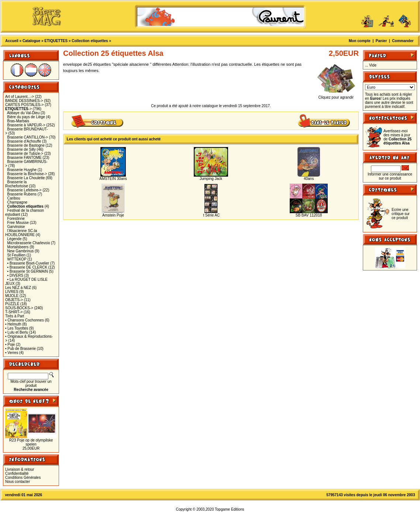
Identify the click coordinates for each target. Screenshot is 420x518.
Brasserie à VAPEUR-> (26, 125)
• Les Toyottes (17, 328)
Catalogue (31, 41)
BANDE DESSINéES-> (24, 101)
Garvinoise (16, 227)
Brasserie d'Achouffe (24, 141)
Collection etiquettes (90, 41)
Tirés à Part (15, 316)
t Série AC (211, 215)
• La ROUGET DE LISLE (27, 280)
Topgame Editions (230, 509)
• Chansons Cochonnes (25, 320)
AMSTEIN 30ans (113, 179)
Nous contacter (18, 482)
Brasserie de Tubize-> (25, 154)
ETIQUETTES (56, 41)
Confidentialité (17, 473)
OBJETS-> (14, 300)
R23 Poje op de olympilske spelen (31, 442)
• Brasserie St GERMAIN (28, 271)
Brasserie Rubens (22, 194)
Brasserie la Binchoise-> (27, 174)
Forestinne (16, 219)
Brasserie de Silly (22, 149)
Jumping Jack (211, 179)
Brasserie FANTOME (25, 158)
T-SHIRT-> (14, 312)
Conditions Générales (23, 478)
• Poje (10, 345)
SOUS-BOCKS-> (19, 308)
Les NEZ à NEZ (18, 288)
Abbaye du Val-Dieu (23, 113)
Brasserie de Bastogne (26, 145)
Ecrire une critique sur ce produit (401, 214)
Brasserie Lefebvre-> (25, 190)
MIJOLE (12, 296)
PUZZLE (12, 304)
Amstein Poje (113, 215)
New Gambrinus (21, 251)
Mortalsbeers (18, 247)
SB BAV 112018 (309, 215)
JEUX (10, 284)
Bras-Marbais (18, 121)
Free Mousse (18, 223)
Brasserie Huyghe (22, 170)
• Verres (12, 353)
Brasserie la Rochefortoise (17, 184)
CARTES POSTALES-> (24, 105)
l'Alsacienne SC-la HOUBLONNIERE (21, 233)
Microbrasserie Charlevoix (29, 243)
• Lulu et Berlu (17, 332)
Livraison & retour (20, 469)
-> (18, 109)
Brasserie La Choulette (26, 178)
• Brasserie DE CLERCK (27, 267)
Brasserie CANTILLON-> (28, 137)
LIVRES (12, 292)
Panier (381, 41)
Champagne (17, 202)
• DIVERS (16, 275)
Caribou (14, 198)
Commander (403, 41)
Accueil (12, 41)
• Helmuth (13, 324)
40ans (309, 179)
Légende (15, 239)
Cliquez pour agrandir (336, 96)
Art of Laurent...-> (20, 97)
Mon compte (360, 41)
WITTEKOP (17, 259)
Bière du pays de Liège (26, 117)
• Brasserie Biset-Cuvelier (28, 263)
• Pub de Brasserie (20, 349)
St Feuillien (16, 255)
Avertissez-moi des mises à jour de (397, 137)
